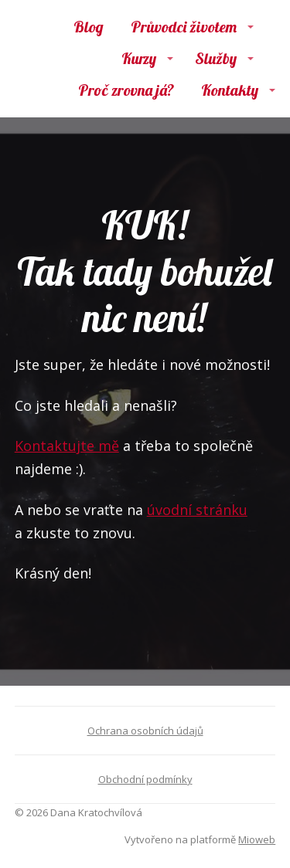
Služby (216, 58)
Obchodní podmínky (145, 779)
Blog (89, 27)
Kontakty (230, 90)
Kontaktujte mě (67, 446)
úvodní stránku (197, 510)
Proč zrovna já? (126, 90)
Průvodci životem (184, 27)
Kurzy (139, 58)
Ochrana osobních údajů (145, 731)
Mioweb (257, 839)
